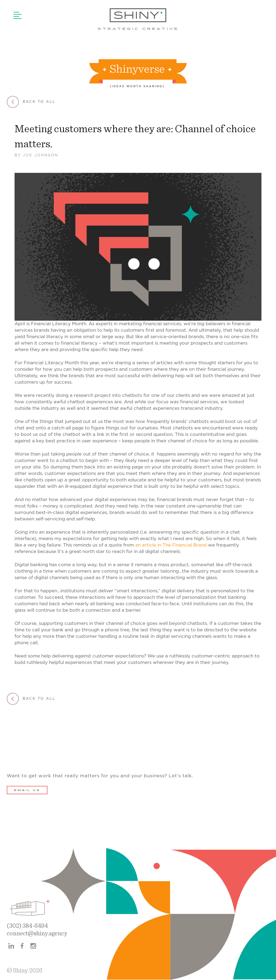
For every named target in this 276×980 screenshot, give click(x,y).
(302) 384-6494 (27, 926)
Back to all (31, 102)
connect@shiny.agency (37, 934)
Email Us (27, 790)
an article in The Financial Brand (171, 545)
